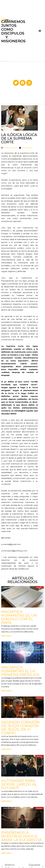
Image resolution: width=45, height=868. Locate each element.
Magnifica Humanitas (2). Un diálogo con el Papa (19, 617)
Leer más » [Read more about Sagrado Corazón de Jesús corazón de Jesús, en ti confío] (7, 749)
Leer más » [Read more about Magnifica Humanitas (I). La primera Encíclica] (7, 691)
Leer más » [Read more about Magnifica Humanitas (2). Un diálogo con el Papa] (7, 636)
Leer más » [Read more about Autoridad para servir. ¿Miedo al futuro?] (7, 801)
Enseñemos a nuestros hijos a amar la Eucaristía (21, 836)
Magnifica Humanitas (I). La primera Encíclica (20, 671)
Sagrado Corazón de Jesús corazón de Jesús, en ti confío (20, 728)
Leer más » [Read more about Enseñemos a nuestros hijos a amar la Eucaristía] (7, 853)
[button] (40, 31)
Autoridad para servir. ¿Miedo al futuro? (19, 784)
